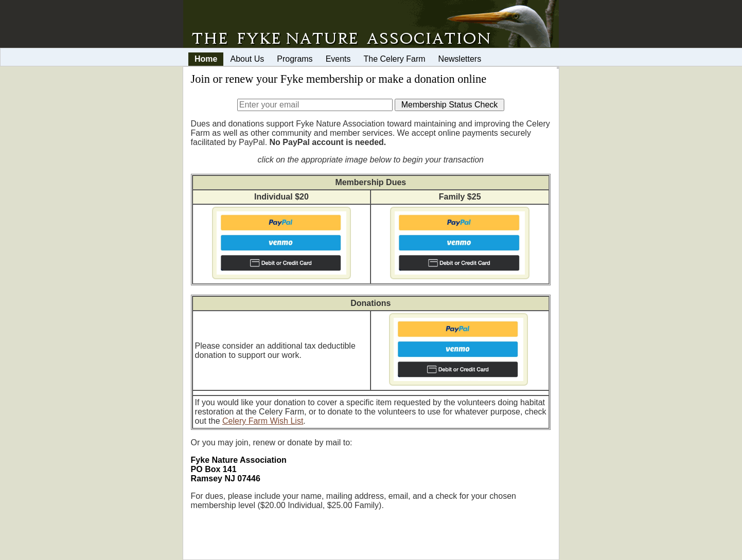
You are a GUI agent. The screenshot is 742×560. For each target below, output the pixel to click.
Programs (295, 59)
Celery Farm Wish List (263, 421)
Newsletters (460, 59)
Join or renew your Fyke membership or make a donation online (339, 79)
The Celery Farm (395, 59)
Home (206, 59)
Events (338, 59)
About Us (247, 59)
